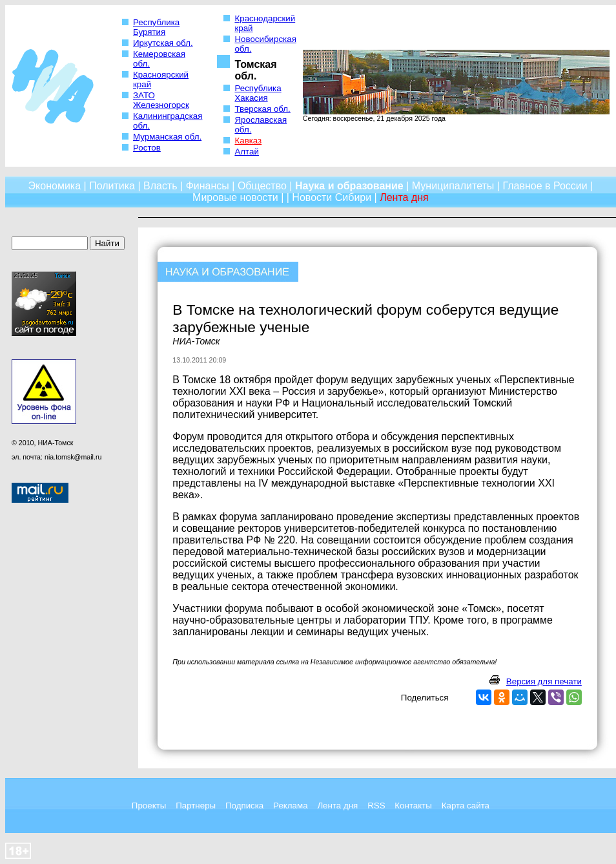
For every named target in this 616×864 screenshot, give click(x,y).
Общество (262, 186)
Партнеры (196, 806)
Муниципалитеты (453, 186)
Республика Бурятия (156, 27)
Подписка (244, 806)
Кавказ (248, 141)
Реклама (290, 806)
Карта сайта (466, 806)
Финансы (208, 186)
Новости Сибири (332, 197)
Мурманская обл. (167, 137)
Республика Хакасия (258, 93)
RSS (376, 806)
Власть (160, 186)
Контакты (413, 806)
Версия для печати (544, 681)
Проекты (149, 806)
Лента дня (337, 806)
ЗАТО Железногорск (161, 100)
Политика (112, 186)
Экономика (55, 186)
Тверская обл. (262, 109)
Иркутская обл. (163, 43)
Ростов (147, 148)
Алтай (246, 152)
